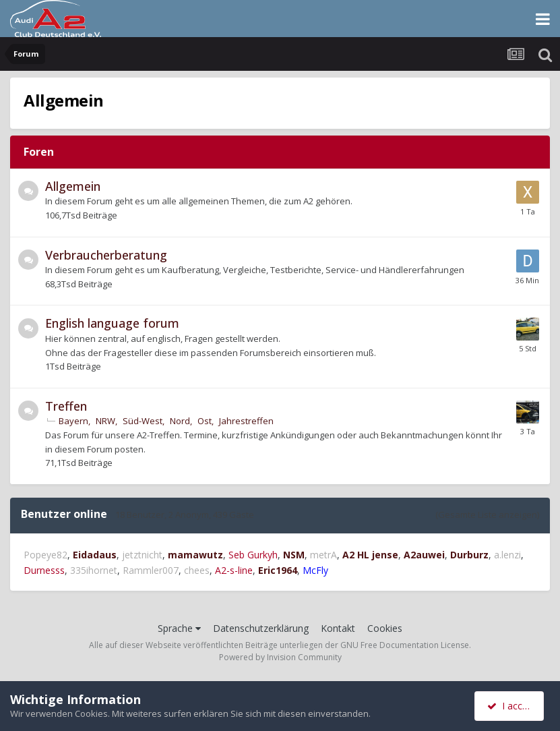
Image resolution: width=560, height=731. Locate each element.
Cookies (385, 628)
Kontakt (338, 628)
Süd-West (143, 421)
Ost (205, 421)
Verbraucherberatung (106, 255)
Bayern (73, 421)
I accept (511, 706)
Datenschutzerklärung (261, 628)
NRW (105, 421)
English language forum (112, 323)
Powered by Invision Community (280, 657)
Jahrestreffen (246, 421)
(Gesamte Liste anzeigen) (487, 515)
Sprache (179, 628)
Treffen (66, 406)
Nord (180, 421)
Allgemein (73, 186)
